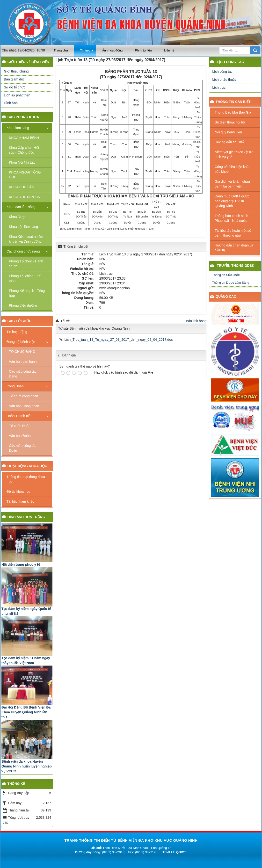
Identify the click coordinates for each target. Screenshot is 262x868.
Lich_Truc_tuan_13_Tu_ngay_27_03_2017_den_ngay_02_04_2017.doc (119, 340)
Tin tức (85, 50)
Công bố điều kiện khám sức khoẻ (233, 169)
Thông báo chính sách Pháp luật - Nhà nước (231, 218)
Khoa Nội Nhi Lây (22, 162)
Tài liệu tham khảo (20, 501)
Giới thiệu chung (16, 71)
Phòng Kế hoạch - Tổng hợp (27, 293)
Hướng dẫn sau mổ (229, 142)
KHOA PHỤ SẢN (22, 187)
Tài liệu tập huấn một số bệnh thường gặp (233, 233)
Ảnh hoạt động (112, 50)
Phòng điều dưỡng (23, 305)
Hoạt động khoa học (27, 466)
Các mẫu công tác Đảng (23, 374)
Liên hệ (169, 50)
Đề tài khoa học (18, 492)
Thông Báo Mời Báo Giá (233, 112)
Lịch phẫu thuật (224, 80)
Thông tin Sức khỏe (226, 275)
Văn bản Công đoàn (24, 406)
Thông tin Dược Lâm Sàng (231, 283)
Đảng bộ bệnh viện (21, 342)
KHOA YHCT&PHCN (25, 197)
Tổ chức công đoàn (24, 396)
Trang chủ (61, 50)
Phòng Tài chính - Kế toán (25, 278)
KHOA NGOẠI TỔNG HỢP (25, 175)
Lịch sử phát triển (17, 95)
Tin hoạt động (17, 332)
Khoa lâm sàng (18, 128)
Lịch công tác (230, 62)
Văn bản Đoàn (20, 436)
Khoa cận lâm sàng (21, 207)
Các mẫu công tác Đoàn (23, 448)
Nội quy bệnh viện (228, 132)
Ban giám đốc (14, 79)
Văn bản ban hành (23, 362)
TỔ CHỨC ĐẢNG (22, 352)
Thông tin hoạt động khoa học (26, 479)
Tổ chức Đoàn (20, 426)
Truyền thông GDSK (236, 266)
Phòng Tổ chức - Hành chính (26, 264)
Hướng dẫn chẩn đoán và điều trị (234, 248)
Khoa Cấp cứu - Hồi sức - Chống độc (24, 150)
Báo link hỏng (196, 321)
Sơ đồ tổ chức (15, 87)
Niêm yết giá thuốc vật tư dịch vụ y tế (233, 154)
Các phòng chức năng (23, 251)
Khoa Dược (18, 217)
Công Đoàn (15, 386)
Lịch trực (219, 87)
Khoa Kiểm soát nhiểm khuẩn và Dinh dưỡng (26, 239)
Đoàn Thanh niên (19, 416)
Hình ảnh (11, 103)
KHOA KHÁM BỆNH (24, 138)
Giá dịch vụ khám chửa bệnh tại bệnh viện (232, 184)
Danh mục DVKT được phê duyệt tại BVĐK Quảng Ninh (232, 201)
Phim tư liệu (143, 50)
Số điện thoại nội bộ (230, 122)
